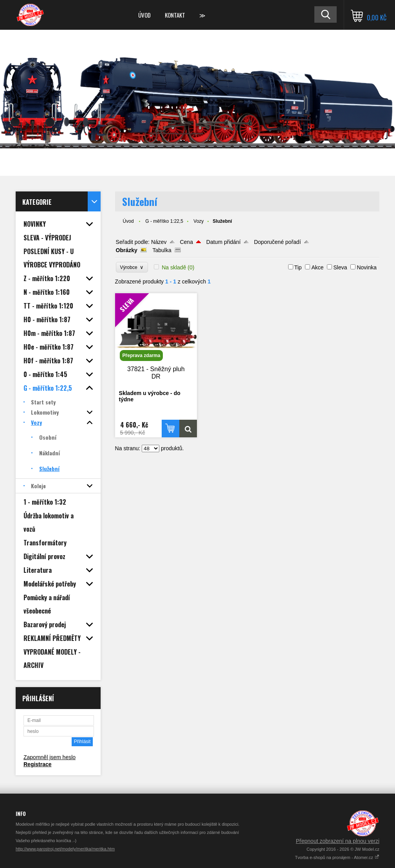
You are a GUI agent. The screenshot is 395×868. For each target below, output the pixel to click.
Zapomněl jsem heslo (50, 757)
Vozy (198, 221)
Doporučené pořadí (278, 242)
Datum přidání (224, 242)
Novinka (367, 267)
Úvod (144, 15)
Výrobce (132, 267)
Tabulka (162, 250)
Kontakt (175, 15)
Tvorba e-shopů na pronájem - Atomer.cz (337, 857)
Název (159, 242)
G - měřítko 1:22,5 (164, 221)
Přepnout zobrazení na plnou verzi (338, 841)
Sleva (340, 267)
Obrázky (127, 250)
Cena (186, 242)
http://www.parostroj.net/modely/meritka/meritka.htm (65, 849)
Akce (317, 267)
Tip (298, 267)
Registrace (38, 764)
